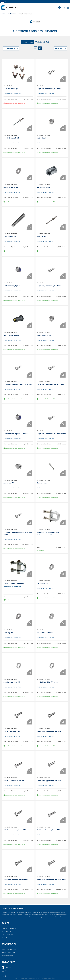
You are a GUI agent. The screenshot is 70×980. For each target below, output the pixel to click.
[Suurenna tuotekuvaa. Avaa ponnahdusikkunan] (29, 79)
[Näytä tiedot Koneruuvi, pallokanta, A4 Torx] (52, 715)
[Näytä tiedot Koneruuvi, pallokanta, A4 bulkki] (18, 863)
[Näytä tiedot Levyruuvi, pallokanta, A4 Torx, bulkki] (52, 368)
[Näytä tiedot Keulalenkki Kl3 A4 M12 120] (52, 516)
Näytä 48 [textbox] (58, 48)
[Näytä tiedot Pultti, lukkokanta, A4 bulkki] (18, 813)
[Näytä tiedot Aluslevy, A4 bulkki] (18, 171)
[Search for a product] (64, 8)
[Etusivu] (10, 8)
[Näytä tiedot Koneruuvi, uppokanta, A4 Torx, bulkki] (52, 863)
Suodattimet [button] (28, 42)
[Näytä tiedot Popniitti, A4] (52, 220)
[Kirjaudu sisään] (59, 8)
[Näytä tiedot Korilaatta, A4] (52, 567)
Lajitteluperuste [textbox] (10, 48)
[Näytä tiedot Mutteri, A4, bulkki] (52, 319)
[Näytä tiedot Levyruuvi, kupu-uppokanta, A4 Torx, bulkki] (18, 516)
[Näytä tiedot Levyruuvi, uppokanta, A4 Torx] (52, 269)
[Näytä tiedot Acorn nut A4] (18, 467)
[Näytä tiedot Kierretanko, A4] (18, 220)
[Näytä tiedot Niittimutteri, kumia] (18, 319)
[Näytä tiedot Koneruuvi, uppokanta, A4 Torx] (52, 764)
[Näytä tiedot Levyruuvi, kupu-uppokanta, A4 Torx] (18, 368)
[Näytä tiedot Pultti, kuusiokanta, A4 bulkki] (52, 813)
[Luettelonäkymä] (35, 48)
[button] (4, 2)
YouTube (6, 971)
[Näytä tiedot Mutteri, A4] (52, 122)
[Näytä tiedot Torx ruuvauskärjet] (18, 72)
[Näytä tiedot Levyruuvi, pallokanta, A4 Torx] (52, 72)
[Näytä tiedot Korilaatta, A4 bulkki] (52, 616)
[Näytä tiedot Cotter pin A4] (52, 467)
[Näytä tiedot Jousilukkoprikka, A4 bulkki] (52, 666)
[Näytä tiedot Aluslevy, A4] (18, 616)
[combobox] (60, 48)
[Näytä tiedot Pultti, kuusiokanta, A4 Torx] (18, 764)
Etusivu (3, 14)
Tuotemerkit (12, 14)
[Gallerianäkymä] (40, 48)
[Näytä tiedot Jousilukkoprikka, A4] (18, 666)
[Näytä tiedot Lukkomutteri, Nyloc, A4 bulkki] (18, 417)
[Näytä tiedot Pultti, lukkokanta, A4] (18, 715)
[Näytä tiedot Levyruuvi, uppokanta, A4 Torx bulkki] (52, 417)
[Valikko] (68, 8)
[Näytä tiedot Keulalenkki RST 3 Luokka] (18, 567)
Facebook (7, 968)
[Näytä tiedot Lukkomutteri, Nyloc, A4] (18, 269)
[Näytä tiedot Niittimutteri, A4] (52, 171)
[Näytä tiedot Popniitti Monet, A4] (18, 122)
